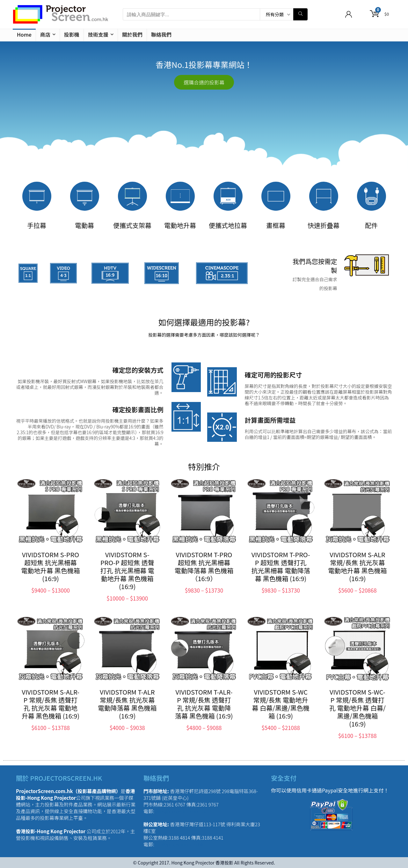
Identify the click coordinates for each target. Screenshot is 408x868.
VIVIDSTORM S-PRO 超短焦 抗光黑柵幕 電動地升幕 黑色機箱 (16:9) (50, 566)
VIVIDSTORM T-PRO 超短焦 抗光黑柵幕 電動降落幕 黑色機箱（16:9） (204, 566)
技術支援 (98, 34)
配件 (371, 225)
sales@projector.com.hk (180, 811)
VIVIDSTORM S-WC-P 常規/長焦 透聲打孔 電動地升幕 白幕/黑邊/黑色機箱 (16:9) (357, 708)
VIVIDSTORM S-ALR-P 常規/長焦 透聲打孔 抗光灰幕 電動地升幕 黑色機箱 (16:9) (51, 704)
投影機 (72, 34)
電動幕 (84, 225)
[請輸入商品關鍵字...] (300, 14)
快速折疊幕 (324, 225)
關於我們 (132, 34)
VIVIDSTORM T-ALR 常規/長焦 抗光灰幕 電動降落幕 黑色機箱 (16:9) (127, 704)
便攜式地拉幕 (228, 225)
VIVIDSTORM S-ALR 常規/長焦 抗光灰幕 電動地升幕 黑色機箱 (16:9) (357, 566)
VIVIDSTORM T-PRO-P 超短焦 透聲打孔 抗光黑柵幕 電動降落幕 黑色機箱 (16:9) (280, 566)
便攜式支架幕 (132, 225)
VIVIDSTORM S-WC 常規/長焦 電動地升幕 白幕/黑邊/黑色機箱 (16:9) (281, 704)
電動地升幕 (180, 225)
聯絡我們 (161, 34)
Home (24, 34)
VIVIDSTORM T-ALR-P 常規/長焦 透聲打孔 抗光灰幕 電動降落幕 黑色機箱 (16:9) (204, 704)
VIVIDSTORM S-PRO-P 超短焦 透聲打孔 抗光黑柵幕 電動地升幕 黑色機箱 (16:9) (127, 570)
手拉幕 (37, 225)
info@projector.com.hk (179, 844)
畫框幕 (276, 225)
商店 (45, 34)
